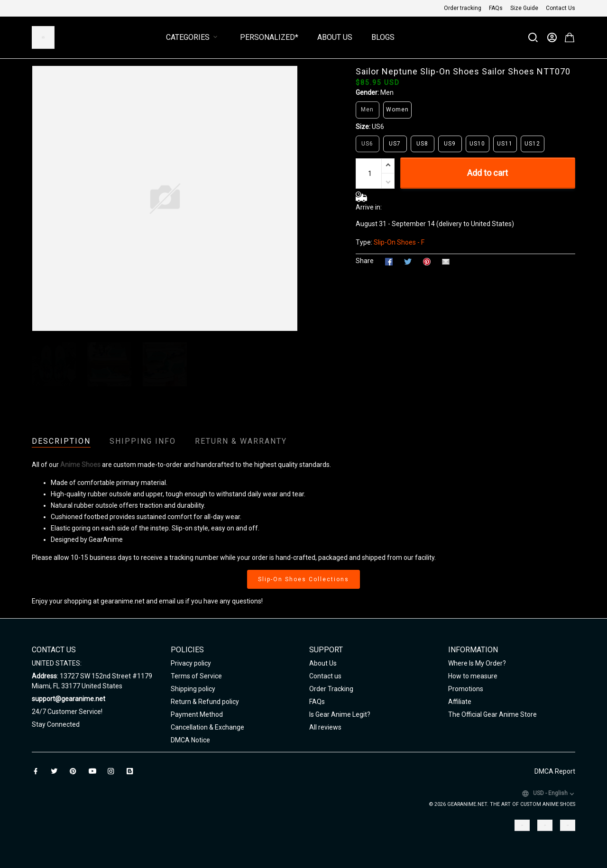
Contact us (325, 676)
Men (387, 92)
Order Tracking (331, 689)
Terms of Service (196, 676)
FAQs (496, 8)
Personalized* (269, 37)
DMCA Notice (190, 740)
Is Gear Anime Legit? (340, 714)
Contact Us (561, 8)
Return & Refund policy (205, 702)
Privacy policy (191, 663)
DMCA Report (555, 771)
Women (397, 110)
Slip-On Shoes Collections (303, 579)
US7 (395, 144)
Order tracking (463, 8)
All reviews (325, 727)
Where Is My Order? (477, 663)
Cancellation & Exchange (207, 727)
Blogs (383, 37)
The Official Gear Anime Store (492, 714)
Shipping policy (193, 689)
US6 (378, 127)
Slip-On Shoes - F (399, 242)
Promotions (466, 689)
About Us (335, 37)
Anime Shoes (80, 465)
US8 (422, 144)
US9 (450, 144)
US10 (477, 144)
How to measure (473, 676)
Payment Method (197, 714)
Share (365, 261)
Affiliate (460, 702)
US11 (505, 144)
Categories (193, 37)
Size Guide (524, 8)
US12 (532, 144)
